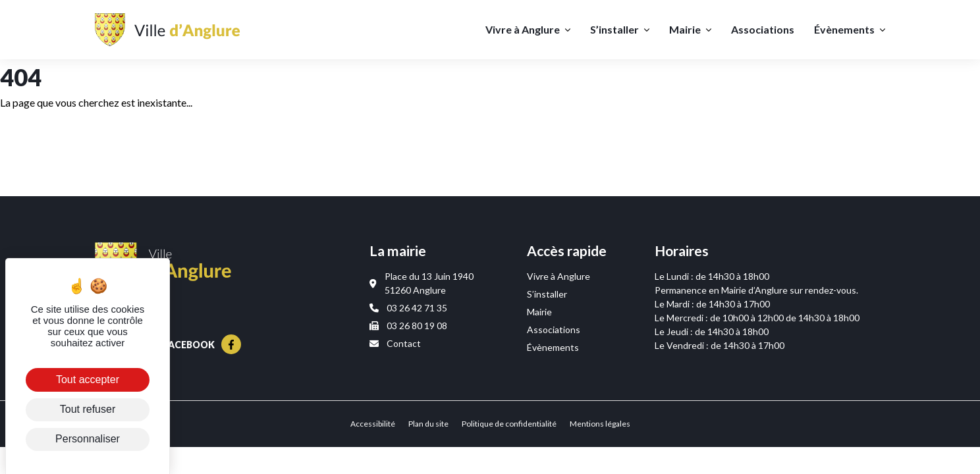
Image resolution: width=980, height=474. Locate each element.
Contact (395, 343)
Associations (763, 29)
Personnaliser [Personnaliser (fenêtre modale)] (88, 439)
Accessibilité (373, 424)
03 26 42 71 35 (408, 308)
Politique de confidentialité (509, 424)
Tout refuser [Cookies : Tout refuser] (88, 409)
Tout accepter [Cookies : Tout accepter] (88, 380)
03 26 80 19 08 (408, 326)
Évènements (844, 29)
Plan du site (428, 424)
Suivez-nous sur (168, 344)
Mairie (685, 29)
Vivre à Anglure (523, 29)
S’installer (614, 29)
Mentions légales (600, 424)
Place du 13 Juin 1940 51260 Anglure (422, 283)
